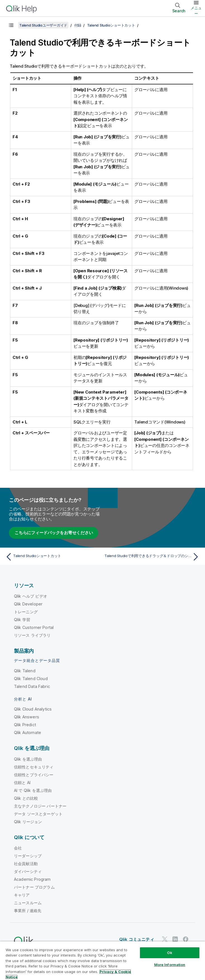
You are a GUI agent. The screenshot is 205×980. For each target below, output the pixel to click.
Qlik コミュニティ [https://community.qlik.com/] (137, 939)
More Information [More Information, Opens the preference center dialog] (170, 965)
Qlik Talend (25, 671)
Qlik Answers (27, 717)
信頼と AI (22, 783)
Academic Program (32, 879)
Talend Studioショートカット (111, 25)
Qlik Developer (28, 604)
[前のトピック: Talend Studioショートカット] (52, 557)
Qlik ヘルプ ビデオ (31, 596)
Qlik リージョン (28, 822)
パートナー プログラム (34, 887)
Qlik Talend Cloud (31, 679)
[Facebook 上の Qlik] (186, 939)
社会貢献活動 (26, 864)
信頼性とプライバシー (34, 775)
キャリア (22, 895)
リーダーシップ (28, 856)
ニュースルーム (28, 903)
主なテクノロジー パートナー (40, 806)
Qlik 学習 (22, 620)
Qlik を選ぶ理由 (28, 759)
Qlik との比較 (26, 798)
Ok (170, 953)
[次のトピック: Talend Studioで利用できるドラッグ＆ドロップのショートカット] (153, 557)
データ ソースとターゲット (38, 814)
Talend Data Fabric (32, 686)
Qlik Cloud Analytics (33, 709)
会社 (18, 848)
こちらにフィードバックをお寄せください (54, 533)
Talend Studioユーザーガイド (43, 25)
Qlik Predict (25, 725)
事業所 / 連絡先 (28, 911)
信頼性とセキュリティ (34, 767)
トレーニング (26, 612)
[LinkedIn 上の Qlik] (175, 939)
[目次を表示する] (11, 25)
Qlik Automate (28, 732)
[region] (102, 961)
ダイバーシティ (28, 871)
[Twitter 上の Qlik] (165, 939)
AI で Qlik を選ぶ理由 (33, 790)
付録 (78, 25)
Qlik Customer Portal (34, 627)
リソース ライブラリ (32, 635)
